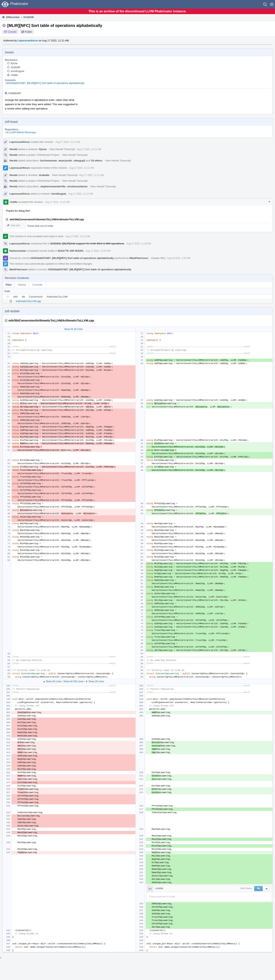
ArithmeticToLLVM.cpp (28, 301)
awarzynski (65, 161)
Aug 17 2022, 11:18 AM (139, 244)
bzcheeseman (49, 161)
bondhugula (17, 71)
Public (28, 32)
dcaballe (15, 67)
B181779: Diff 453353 (71, 251)
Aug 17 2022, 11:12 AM (81, 194)
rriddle (14, 75)
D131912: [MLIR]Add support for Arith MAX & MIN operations (87, 244)
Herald (13, 149)
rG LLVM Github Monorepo (21, 132)
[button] (272, 4)
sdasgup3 (79, 161)
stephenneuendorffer (53, 186)
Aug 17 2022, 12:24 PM (98, 251)
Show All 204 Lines (73, 681)
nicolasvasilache (77, 186)
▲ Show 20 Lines (52, 681)
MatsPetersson (139, 258)
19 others (97, 161)
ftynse (14, 63)
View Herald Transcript (62, 149)
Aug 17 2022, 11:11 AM (68, 142)
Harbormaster (18, 251)
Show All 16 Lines (73, 329)
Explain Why (158, 258)
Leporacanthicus (28, 41)
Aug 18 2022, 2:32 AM (179, 258)
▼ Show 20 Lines (95, 681)
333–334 (14, 225)
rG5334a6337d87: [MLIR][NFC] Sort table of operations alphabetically (45, 83)
